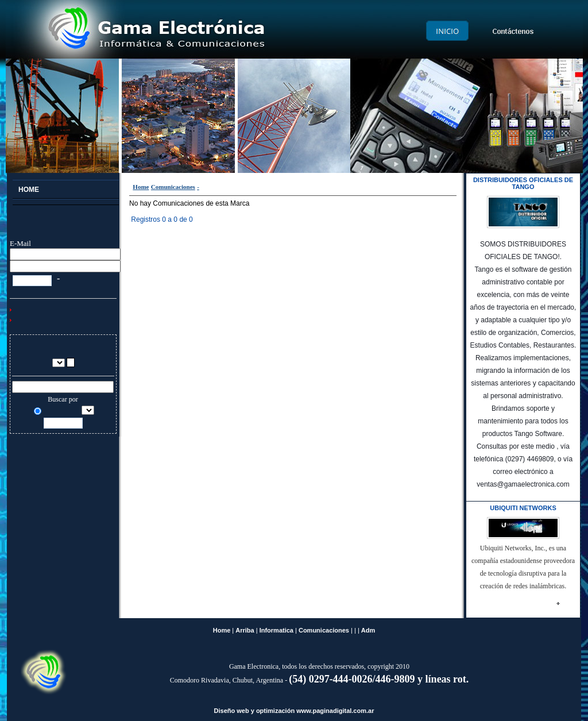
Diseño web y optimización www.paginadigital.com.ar (294, 711)
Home (141, 187)
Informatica (276, 630)
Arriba (245, 630)
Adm (368, 630)
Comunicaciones (173, 187)
